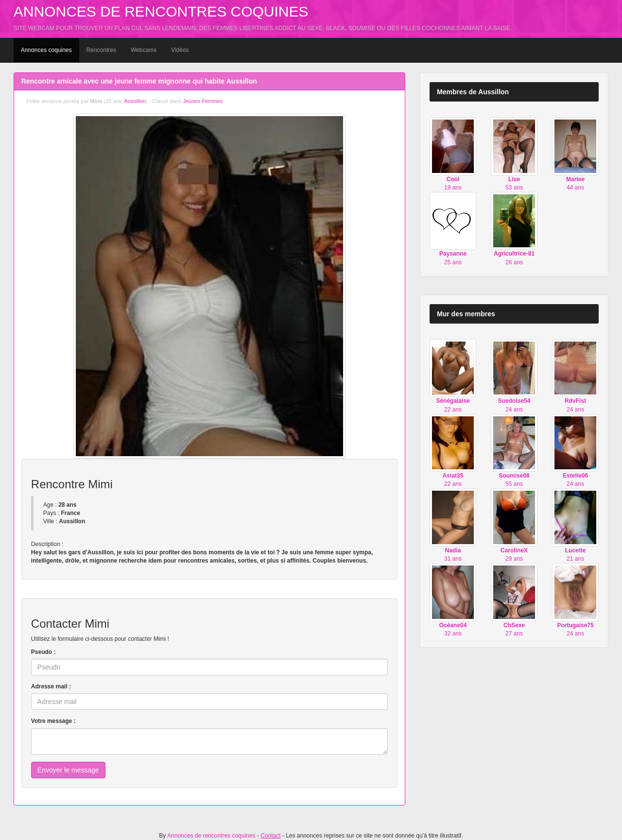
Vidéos (180, 50)
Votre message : (53, 721)
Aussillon (135, 101)
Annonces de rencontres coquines (161, 11)
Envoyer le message (68, 770)
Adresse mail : (51, 686)
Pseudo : (43, 652)
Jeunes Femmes (203, 101)
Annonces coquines (46, 50)
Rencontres (101, 50)
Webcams (144, 50)
